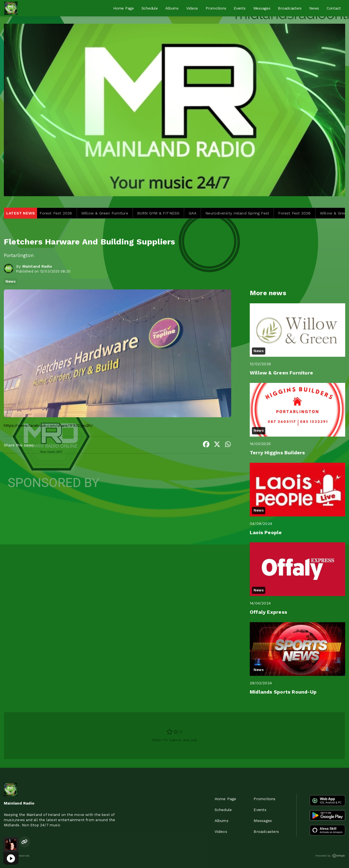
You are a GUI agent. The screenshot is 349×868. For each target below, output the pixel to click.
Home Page (123, 8)
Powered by (330, 856)
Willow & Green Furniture (113, 213)
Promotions (216, 8)
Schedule (150, 8)
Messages (262, 8)
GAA (201, 213)
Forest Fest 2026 (65, 213)
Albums (172, 8)
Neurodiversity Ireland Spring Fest (246, 213)
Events (240, 8)
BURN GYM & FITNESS (167, 213)
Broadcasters (290, 8)
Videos (192, 8)
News (314, 8)
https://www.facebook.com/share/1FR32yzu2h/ (48, 425)
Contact (334, 8)
